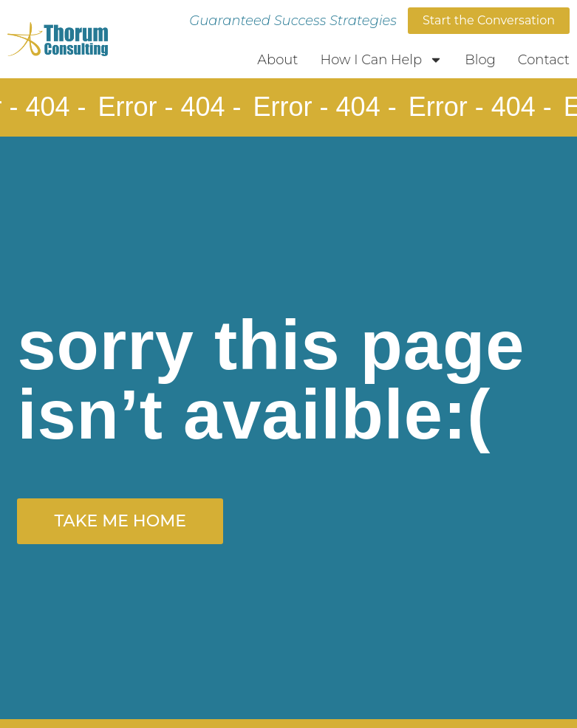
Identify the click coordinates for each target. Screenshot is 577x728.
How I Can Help (382, 60)
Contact (544, 60)
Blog (480, 60)
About (277, 60)
